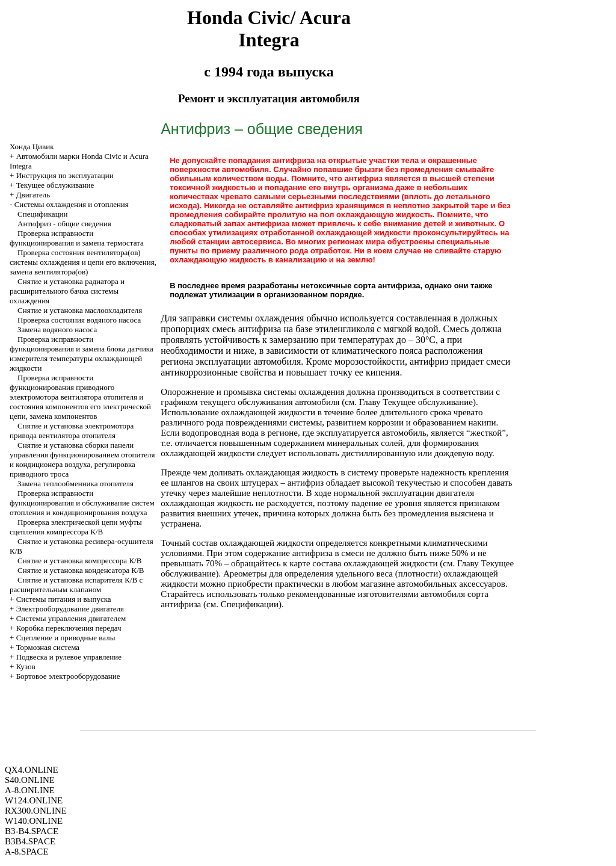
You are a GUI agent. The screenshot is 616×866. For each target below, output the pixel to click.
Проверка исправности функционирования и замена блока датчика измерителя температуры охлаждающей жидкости (82, 354)
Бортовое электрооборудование (68, 676)
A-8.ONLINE (30, 790)
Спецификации (42, 214)
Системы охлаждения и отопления (72, 204)
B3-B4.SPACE (32, 831)
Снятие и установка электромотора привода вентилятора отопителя (72, 431)
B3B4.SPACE (30, 841)
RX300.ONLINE (36, 811)
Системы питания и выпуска (64, 599)
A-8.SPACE (26, 852)
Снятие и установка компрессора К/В (79, 561)
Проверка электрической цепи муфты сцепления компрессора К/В (76, 527)
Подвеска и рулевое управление (69, 657)
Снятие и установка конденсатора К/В (81, 570)
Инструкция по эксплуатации (65, 175)
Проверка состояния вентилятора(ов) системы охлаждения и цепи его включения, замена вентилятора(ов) (83, 262)
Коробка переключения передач (69, 628)
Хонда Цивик (32, 147)
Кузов (26, 667)
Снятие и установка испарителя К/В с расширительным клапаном (76, 585)
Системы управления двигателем (71, 618)
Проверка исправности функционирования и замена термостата (77, 238)
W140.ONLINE (34, 821)
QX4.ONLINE (32, 770)
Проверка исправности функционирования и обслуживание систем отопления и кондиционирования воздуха (82, 503)
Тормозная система (48, 647)
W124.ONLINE (34, 800)
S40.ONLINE (30, 780)
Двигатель (33, 195)
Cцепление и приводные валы (66, 638)
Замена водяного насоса (57, 329)
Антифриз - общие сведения (64, 224)
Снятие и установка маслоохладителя (80, 310)
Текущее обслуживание (55, 185)
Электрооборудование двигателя (70, 609)
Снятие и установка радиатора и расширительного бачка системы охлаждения (67, 291)
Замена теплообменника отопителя (75, 484)
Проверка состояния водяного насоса (79, 320)
